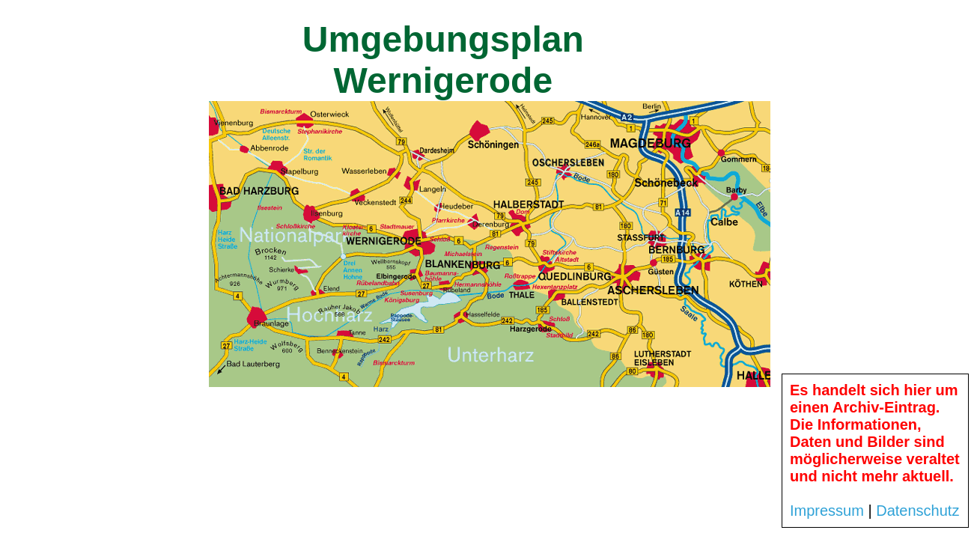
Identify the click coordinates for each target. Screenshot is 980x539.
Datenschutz (917, 511)
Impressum (827, 511)
